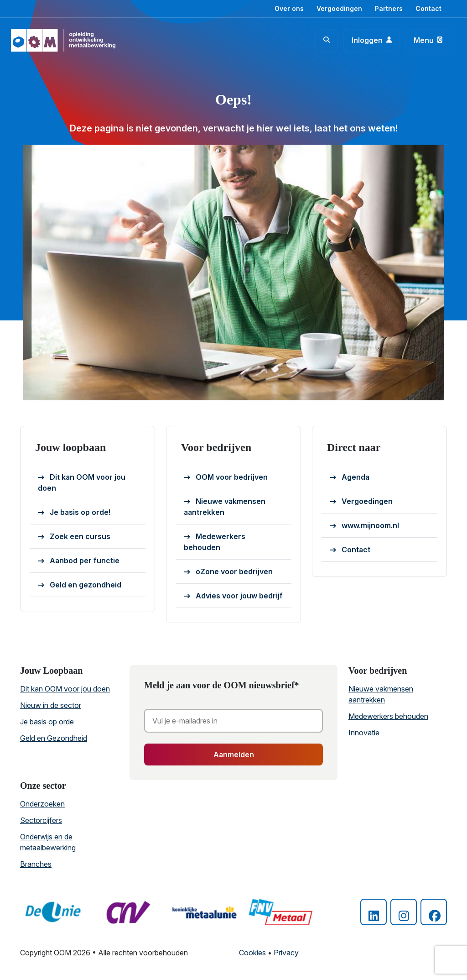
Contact (428, 8)
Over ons (289, 8)
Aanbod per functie (79, 561)
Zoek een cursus (74, 537)
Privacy (286, 953)
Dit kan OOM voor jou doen (82, 482)
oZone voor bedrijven (228, 572)
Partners (389, 8)
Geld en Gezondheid (54, 738)
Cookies (252, 953)
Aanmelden (234, 755)
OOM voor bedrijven (226, 477)
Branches (36, 864)
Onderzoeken (42, 804)
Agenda (350, 477)
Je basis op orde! (74, 513)
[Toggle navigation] (428, 40)
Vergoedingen (339, 8)
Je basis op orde (47, 722)
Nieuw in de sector (51, 705)
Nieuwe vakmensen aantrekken (225, 507)
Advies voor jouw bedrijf (233, 596)
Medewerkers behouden (215, 542)
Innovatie (364, 733)
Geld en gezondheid (80, 585)
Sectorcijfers (41, 820)
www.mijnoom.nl (364, 526)
